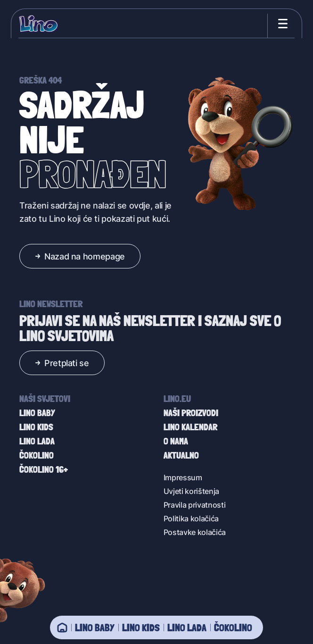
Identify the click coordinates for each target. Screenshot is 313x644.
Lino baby (95, 627)
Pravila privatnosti (195, 505)
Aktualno (181, 455)
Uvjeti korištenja (192, 491)
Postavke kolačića (195, 532)
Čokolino (233, 627)
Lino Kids (141, 627)
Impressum (183, 477)
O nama (176, 441)
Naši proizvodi (191, 413)
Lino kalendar (190, 427)
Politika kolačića (191, 518)
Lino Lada (187, 627)
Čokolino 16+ (44, 469)
